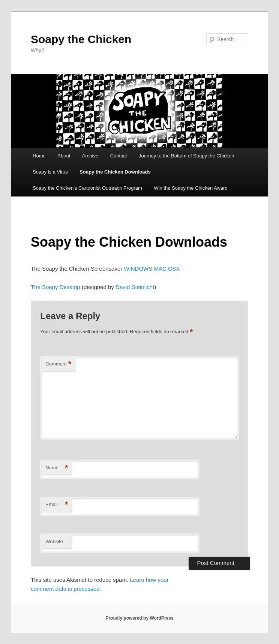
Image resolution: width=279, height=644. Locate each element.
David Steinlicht (134, 287)
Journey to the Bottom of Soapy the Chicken (186, 156)
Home (39, 156)
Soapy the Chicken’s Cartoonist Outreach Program (87, 188)
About (64, 156)
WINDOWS (138, 269)
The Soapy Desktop (55, 287)
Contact (119, 156)
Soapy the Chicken (81, 39)
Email (57, 505)
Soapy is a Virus (50, 172)
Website (54, 541)
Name (57, 468)
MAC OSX (167, 269)
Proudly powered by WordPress (139, 618)
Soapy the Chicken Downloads (115, 172)
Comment (58, 364)
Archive (90, 156)
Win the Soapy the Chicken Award (190, 188)
